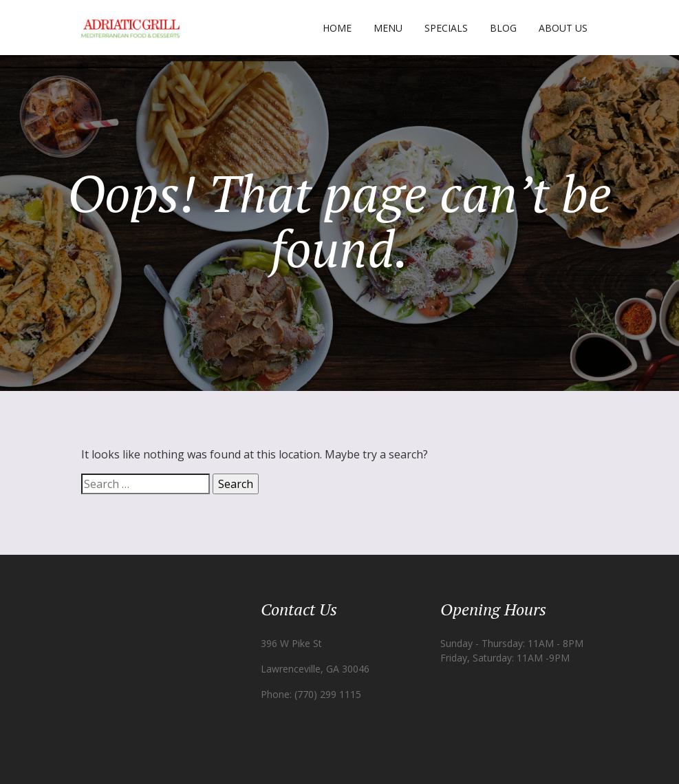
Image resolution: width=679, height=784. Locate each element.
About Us (563, 28)
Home (337, 28)
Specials (446, 28)
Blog (503, 28)
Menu (388, 28)
